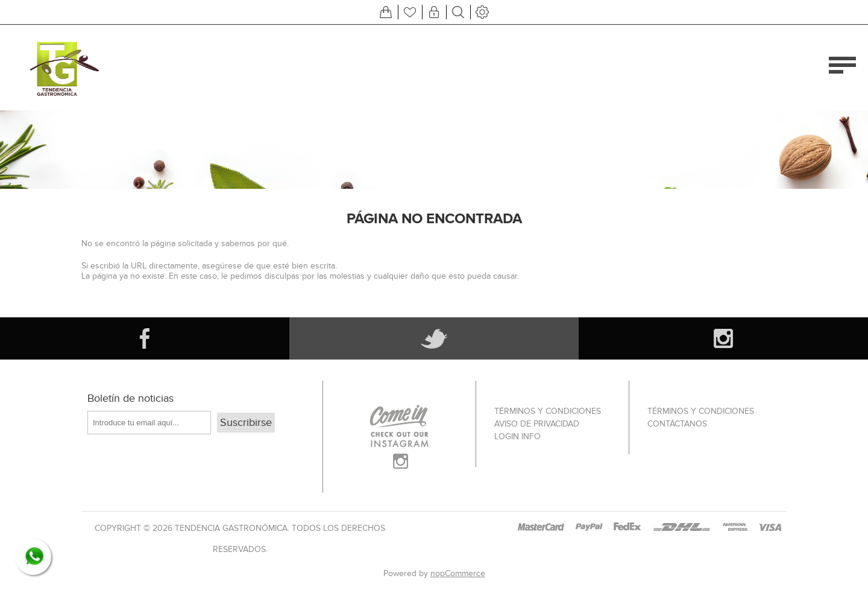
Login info (517, 436)
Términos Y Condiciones (548, 411)
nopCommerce (458, 573)
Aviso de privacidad (537, 424)
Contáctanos (677, 424)
